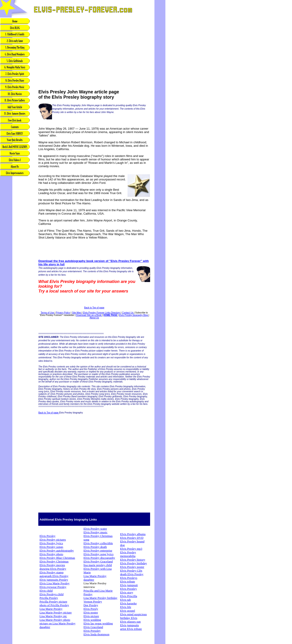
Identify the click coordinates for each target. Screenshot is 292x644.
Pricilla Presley (49, 598)
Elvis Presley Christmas (54, 561)
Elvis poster (91, 612)
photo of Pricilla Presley (54, 605)
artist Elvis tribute (131, 629)
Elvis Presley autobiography (57, 550)
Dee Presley (91, 605)
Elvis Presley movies (52, 565)
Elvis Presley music (95, 532)
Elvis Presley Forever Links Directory (102, 313)
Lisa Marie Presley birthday (100, 598)
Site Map (77, 313)
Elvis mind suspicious (133, 614)
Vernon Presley (93, 602)
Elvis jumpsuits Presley (54, 580)
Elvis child (46, 591)
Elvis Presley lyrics (51, 543)
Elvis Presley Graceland (98, 561)
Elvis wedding (92, 620)
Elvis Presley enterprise (98, 550)
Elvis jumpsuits (129, 625)
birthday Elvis (129, 618)
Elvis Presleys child (51, 594)
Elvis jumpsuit (129, 585)
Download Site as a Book (89, 315)
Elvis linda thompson (96, 634)
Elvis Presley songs (51, 547)
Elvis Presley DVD (132, 538)
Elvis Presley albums (133, 534)
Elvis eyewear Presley (53, 587)
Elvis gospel (128, 611)
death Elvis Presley (132, 574)
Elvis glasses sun (130, 622)
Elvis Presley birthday (133, 563)
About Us (94, 318)
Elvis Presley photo (51, 554)
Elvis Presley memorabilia (128, 554)
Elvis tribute (128, 581)
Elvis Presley (47, 536)
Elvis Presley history (133, 560)
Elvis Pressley (92, 631)
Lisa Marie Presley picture (56, 612)
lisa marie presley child (98, 565)
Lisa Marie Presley (51, 609)
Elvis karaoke (128, 603)
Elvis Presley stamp (51, 572)
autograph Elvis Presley (54, 576)
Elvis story (126, 592)
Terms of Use (48, 313)
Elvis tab (125, 600)
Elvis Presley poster (132, 567)
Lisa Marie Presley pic (53, 616)
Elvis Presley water (95, 529)
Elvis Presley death (95, 547)
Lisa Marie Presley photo (55, 620)
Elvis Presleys (129, 578)
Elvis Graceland (93, 627)
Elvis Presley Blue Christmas (57, 558)
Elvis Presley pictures (53, 540)
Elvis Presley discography (99, 558)
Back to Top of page (94, 308)
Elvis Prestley (128, 589)
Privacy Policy (63, 313)
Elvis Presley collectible (98, 543)
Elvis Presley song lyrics (98, 554)
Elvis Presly (91, 609)
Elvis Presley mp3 (131, 549)
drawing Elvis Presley (53, 569)
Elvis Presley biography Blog (134, 315)
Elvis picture (91, 616)
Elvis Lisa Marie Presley (54, 583)
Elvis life (126, 607)
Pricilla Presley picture (53, 602)
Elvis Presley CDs (131, 571)
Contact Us (128, 313)
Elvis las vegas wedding (98, 623)
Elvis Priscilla (128, 596)
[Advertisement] (15, 249)
